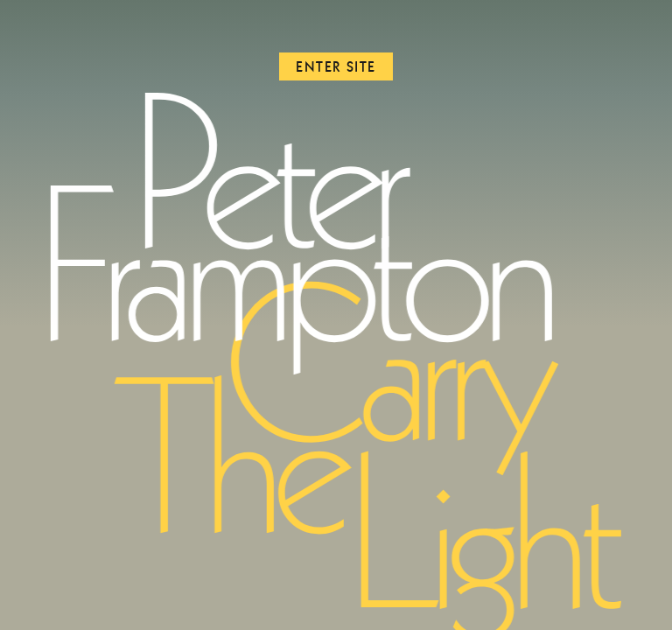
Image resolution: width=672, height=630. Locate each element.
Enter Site (336, 66)
